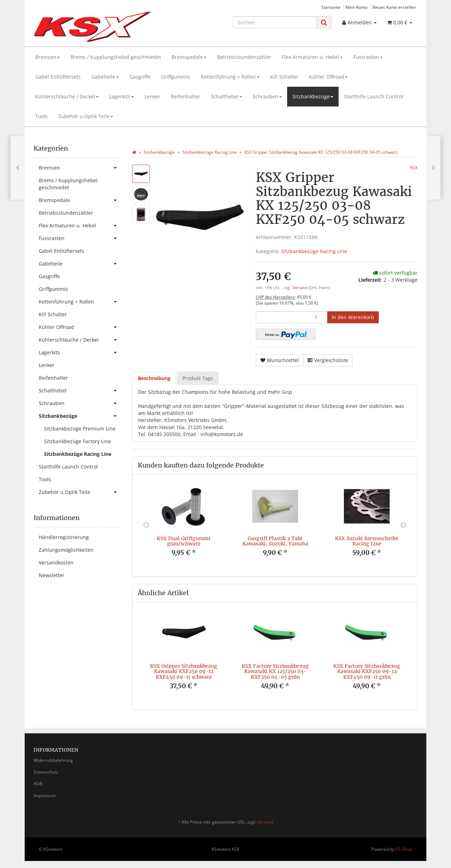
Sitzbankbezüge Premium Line (80, 429)
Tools (41, 116)
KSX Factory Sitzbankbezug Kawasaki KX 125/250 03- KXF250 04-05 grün (275, 671)
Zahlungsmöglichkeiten (66, 550)
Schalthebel (226, 96)
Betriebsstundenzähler (244, 57)
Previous (146, 525)
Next (403, 525)
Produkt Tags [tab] (198, 378)
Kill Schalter (284, 77)
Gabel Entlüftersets (58, 77)
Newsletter (52, 575)
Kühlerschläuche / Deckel (67, 96)
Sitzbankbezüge (313, 96)
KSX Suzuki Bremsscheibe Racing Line (367, 541)
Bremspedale (189, 57)
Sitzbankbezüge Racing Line (314, 251)
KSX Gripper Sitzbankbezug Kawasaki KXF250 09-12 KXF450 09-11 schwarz (184, 671)
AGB (38, 784)
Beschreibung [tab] (154, 378)
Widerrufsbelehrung (53, 760)
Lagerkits (122, 96)
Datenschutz (46, 772)
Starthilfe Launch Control (373, 96)
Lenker (152, 96)
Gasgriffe (140, 77)
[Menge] (292, 317)
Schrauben (267, 96)
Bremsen (48, 57)
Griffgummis (176, 77)
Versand (301, 288)
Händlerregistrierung (64, 537)
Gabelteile (105, 77)
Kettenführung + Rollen (230, 77)
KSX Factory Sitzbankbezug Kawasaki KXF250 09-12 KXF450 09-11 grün (367, 671)
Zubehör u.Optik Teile (86, 116)
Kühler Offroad (328, 77)
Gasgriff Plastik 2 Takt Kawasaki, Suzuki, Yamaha (275, 541)
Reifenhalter (186, 96)
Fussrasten (368, 57)
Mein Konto (356, 7)
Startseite (331, 7)
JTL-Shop (404, 849)
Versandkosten (56, 563)
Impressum (45, 796)
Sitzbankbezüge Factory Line (78, 441)
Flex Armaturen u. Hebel (312, 57)
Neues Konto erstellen (394, 7)
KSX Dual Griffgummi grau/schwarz (184, 541)
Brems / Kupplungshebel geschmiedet (116, 57)
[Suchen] (275, 22)
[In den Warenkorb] (353, 317)
